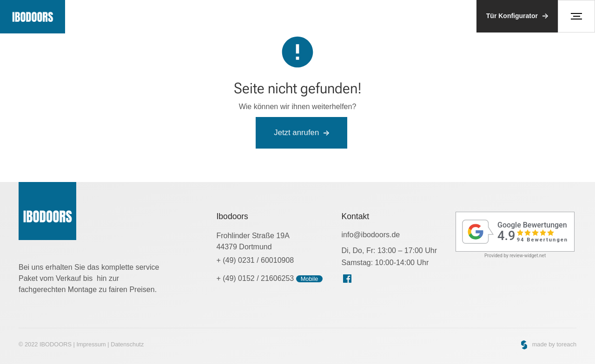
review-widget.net (528, 256)
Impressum (91, 344)
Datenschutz (127, 344)
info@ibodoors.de (371, 235)
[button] (576, 16)
